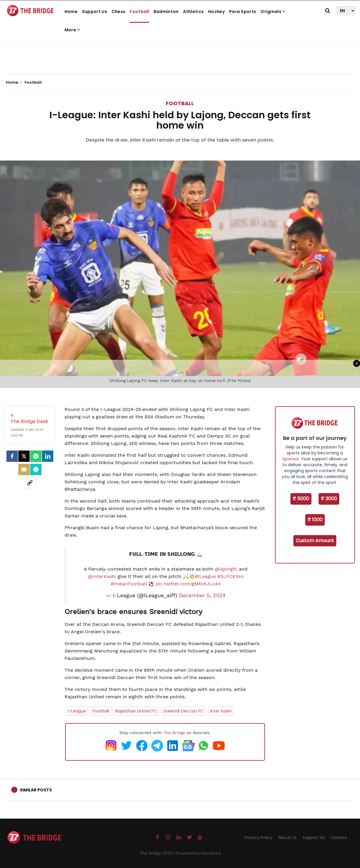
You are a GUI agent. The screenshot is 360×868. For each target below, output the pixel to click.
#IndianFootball (129, 584)
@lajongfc (226, 569)
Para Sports (243, 12)
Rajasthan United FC (136, 711)
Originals (273, 12)
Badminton (166, 12)
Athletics (193, 12)
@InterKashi (102, 576)
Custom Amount (315, 541)
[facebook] (12, 456)
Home (71, 12)
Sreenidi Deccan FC (184, 711)
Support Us (95, 12)
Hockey (216, 12)
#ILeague (205, 576)
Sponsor (291, 459)
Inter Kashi (221, 711)
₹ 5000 (301, 499)
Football (139, 12)
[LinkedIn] (48, 456)
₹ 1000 (315, 520)
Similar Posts (36, 790)
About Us (287, 838)
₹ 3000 (329, 499)
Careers (339, 838)
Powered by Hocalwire (198, 853)
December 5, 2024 (202, 595)
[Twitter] (24, 456)
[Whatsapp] (36, 456)
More (73, 30)
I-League (77, 711)
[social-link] (30, 483)
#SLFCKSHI (230, 576)
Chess (119, 12)
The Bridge (174, 733)
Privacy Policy (258, 838)
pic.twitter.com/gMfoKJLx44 (188, 584)
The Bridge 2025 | (158, 853)
